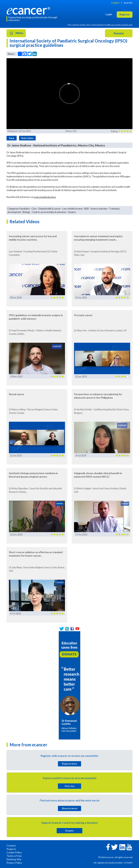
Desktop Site (14, 859)
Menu (16, 33)
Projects (11, 849)
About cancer (70, 808)
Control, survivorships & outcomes (49, 212)
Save (12, 138)
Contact (11, 845)
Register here (69, 764)
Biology (26, 212)
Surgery (72, 212)
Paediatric (25, 209)
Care (34, 209)
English (116, 3)
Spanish (128, 3)
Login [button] (109, 14)
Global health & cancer (50, 209)
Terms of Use (14, 856)
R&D (87, 209)
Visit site (70, 786)
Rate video (27, 138)
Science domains (99, 209)
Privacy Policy (14, 863)
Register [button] (125, 14)
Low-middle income (72, 209)
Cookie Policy (14, 852)
